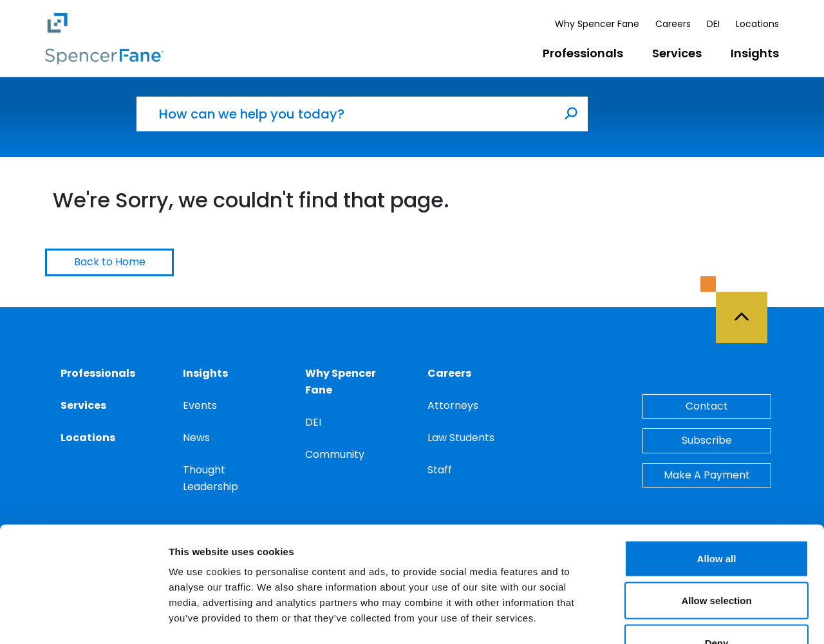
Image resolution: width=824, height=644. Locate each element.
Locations (757, 24)
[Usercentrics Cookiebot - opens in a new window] (83, 619)
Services (677, 53)
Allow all (717, 475)
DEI (713, 24)
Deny (717, 559)
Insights (755, 53)
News (196, 438)
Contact (707, 406)
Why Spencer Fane (597, 24)
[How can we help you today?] (346, 114)
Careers (673, 24)
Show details (676, 619)
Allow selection (716, 517)
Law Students (461, 438)
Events (200, 405)
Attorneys (453, 405)
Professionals (583, 53)
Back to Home (110, 262)
